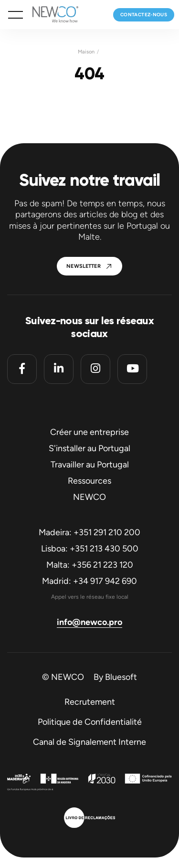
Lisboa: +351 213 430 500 (90, 549)
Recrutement (90, 702)
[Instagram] (95, 369)
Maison (86, 52)
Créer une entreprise (89, 432)
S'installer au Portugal (89, 448)
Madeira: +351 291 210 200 (89, 532)
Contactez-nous (144, 15)
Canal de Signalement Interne (89, 742)
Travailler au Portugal (90, 465)
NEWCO (89, 497)
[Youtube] (132, 369)
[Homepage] (51, 15)
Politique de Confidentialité (90, 722)
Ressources (89, 481)
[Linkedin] (59, 369)
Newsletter (84, 266)
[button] (16, 15)
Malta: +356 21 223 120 (90, 565)
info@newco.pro (89, 622)
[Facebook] (22, 369)
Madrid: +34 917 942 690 (89, 581)
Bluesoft (121, 677)
